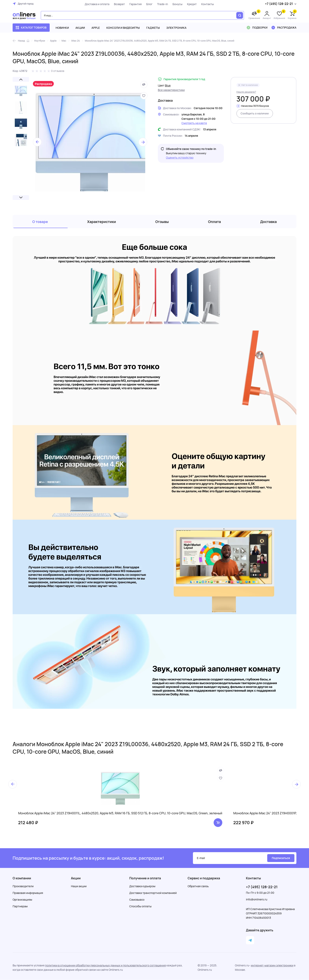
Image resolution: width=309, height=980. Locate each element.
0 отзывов (58, 71)
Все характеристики (171, 90)
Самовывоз (137, 900)
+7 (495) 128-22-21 (262, 887)
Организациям (22, 900)
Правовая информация (28, 893)
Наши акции (79, 886)
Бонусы (177, 4)
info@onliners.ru (257, 900)
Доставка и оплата (97, 4)
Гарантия (135, 4)
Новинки (62, 28)
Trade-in (162, 4)
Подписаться (281, 858)
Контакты (208, 4)
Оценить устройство (180, 157)
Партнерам (20, 906)
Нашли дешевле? (246, 92)
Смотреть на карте (194, 123)
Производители (23, 886)
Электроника (176, 28)
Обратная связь (198, 886)
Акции (80, 28)
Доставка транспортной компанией (153, 893)
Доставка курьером (142, 886)
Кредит (192, 4)
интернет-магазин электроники (272, 966)
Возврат (119, 4)
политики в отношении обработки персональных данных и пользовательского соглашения (106, 966)
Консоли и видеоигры (123, 28)
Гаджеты (153, 28)
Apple (96, 28)
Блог (149, 4)
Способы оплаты (140, 906)
